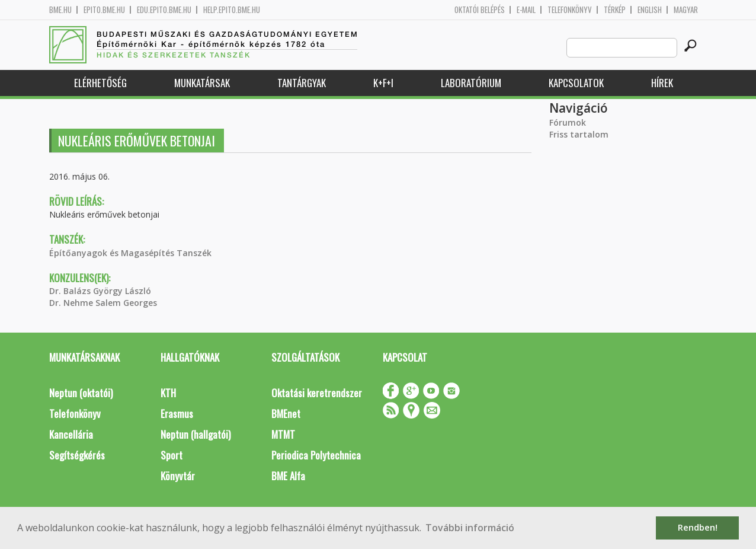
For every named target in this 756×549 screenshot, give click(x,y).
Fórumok (568, 122)
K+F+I (383, 83)
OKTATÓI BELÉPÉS (480, 10)
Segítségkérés (77, 455)
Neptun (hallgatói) (196, 434)
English (650, 10)
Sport (172, 455)
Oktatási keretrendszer (317, 393)
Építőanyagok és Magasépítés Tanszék (130, 253)
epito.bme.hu (104, 10)
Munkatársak (202, 83)
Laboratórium (471, 83)
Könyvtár (178, 476)
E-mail (526, 10)
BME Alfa (288, 476)
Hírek (662, 83)
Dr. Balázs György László (100, 291)
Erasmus (177, 414)
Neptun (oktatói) (81, 393)
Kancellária (71, 434)
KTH (168, 393)
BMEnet (286, 414)
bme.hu (60, 10)
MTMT (283, 434)
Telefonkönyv (570, 10)
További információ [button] (470, 528)
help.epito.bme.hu (232, 10)
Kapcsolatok (576, 83)
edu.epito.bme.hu (164, 10)
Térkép (615, 10)
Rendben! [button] (698, 527)
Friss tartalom (579, 134)
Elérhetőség (100, 83)
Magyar (686, 10)
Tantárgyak (302, 83)
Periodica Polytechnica (316, 455)
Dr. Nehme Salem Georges (103, 303)
